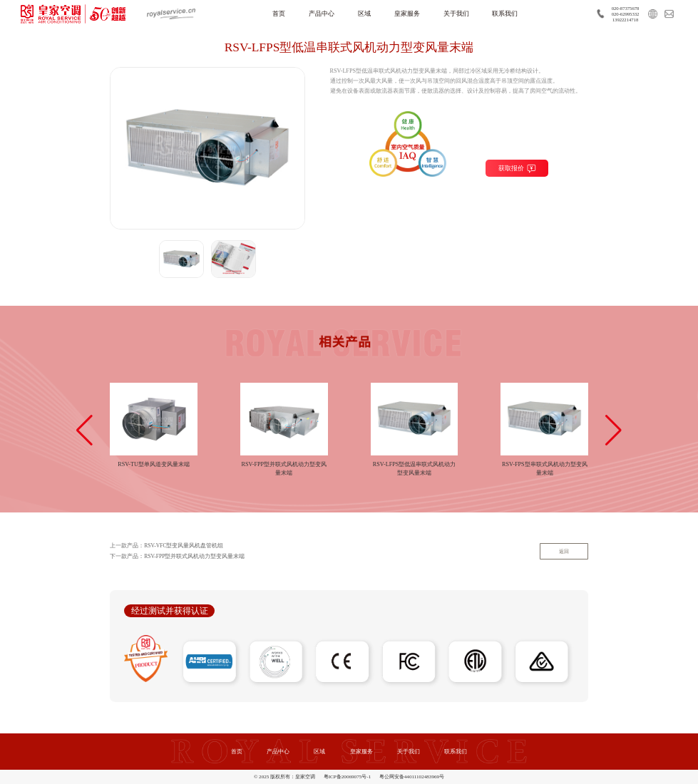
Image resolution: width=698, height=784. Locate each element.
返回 (564, 552)
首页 (279, 14)
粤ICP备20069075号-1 (348, 777)
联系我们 (505, 14)
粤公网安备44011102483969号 (412, 777)
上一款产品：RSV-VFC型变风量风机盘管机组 (167, 546)
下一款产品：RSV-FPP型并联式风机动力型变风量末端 (178, 557)
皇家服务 (407, 14)
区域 (364, 14)
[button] (84, 430)
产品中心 (322, 14)
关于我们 (456, 14)
